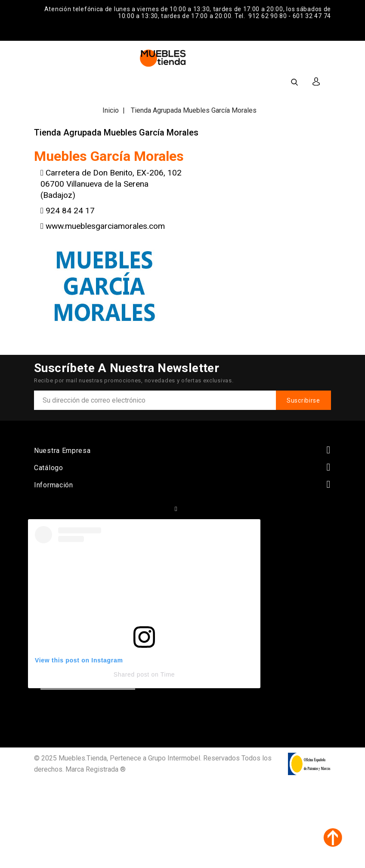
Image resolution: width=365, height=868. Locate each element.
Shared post (131, 674)
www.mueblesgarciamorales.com (105, 226)
